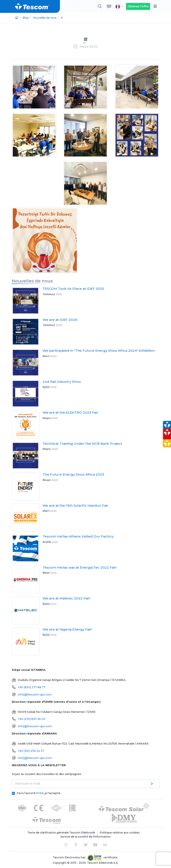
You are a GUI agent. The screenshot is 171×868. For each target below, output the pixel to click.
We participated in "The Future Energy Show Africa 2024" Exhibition (99, 351)
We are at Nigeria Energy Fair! (67, 629)
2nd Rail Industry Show (62, 382)
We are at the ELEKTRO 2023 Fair (70, 412)
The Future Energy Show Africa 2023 (73, 474)
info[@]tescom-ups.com (35, 695)
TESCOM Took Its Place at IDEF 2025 (73, 289)
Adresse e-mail (28, 783)
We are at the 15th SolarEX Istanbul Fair (75, 505)
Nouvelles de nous (45, 18)
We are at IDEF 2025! (60, 320)
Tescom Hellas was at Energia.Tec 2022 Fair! (80, 567)
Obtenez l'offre (138, 6)
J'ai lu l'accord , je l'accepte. (39, 793)
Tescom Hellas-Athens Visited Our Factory (78, 536)
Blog (25, 18)
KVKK (40, 793)
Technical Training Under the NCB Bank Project (82, 444)
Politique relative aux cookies (120, 833)
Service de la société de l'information (85, 837)
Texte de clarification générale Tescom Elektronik (61, 833)
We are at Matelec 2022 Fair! (66, 598)
